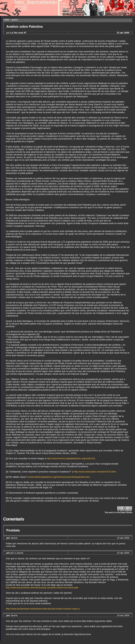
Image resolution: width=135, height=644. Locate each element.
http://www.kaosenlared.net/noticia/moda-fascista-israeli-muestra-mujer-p (43, 609)
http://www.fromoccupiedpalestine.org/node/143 (71, 458)
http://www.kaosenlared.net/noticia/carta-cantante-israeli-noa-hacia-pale (42, 588)
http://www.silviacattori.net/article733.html (95, 472)
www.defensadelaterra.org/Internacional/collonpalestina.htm (60, 477)
